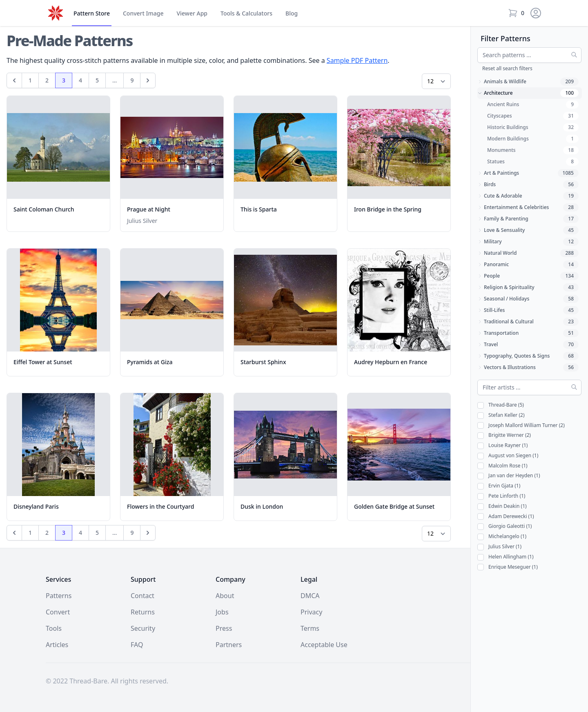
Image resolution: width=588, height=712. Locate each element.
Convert (143, 13)
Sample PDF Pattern (357, 60)
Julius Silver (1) (499, 547)
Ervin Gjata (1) (499, 486)
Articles (57, 645)
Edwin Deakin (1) (502, 506)
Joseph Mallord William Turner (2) (521, 426)
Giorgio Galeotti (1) (504, 526)
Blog (292, 13)
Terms (310, 628)
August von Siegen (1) (508, 456)
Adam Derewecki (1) (506, 517)
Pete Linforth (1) (501, 496)
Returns (143, 612)
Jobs (222, 612)
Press (224, 628)
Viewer (192, 13)
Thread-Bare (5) (501, 405)
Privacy (311, 612)
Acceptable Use (324, 645)
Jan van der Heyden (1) (509, 476)
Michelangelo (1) (502, 537)
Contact (143, 596)
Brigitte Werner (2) (504, 435)
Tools (246, 13)
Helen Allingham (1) (506, 557)
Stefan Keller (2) (501, 415)
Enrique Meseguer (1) (508, 567)
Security (143, 628)
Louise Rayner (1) (502, 446)
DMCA (310, 596)
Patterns (59, 596)
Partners (229, 645)
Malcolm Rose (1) (502, 466)
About (225, 596)
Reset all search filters (507, 68)
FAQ (137, 645)
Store (92, 13)
